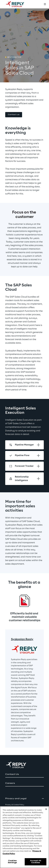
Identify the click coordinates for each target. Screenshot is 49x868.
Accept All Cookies (36, 862)
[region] (24, 837)
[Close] (46, 809)
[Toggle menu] (45, 4)
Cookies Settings (12, 862)
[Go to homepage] (18, 4)
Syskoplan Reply (22, 639)
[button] (14, 115)
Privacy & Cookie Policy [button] (15, 805)
